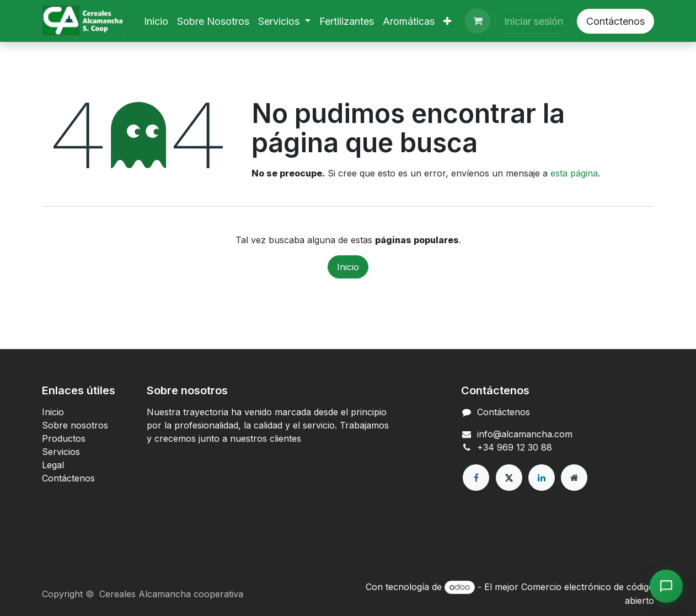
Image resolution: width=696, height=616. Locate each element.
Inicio (348, 267)
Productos (64, 438)
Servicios (61, 452)
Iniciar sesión (534, 21)
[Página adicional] (574, 478)
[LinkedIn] (542, 478)
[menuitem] (156, 21)
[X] (509, 478)
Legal (53, 465)
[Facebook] (476, 478)
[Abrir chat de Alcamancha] (666, 586)
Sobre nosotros (75, 425)
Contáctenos (615, 21)
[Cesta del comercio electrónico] (478, 21)
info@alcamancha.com (525, 434)
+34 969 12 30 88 (515, 447)
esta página (574, 173)
